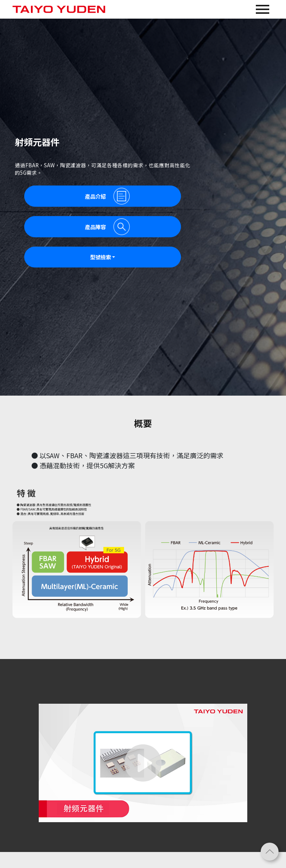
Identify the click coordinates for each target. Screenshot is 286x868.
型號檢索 (101, 257)
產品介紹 (107, 196)
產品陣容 (107, 227)
